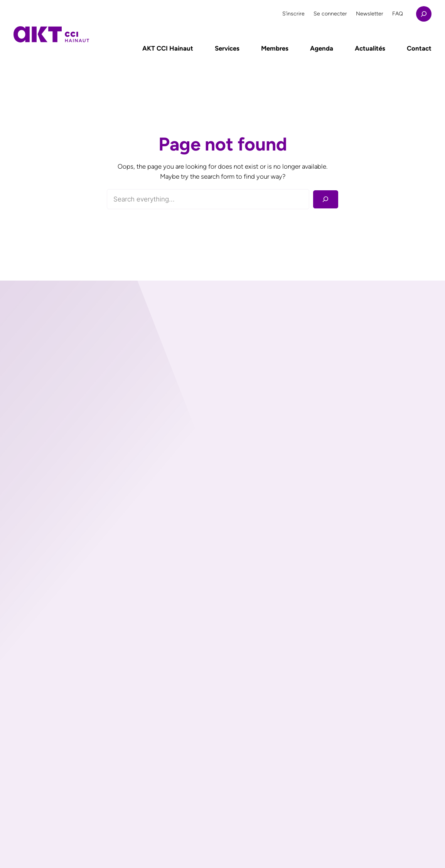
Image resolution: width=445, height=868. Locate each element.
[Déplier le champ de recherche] (424, 14)
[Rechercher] (326, 199)
